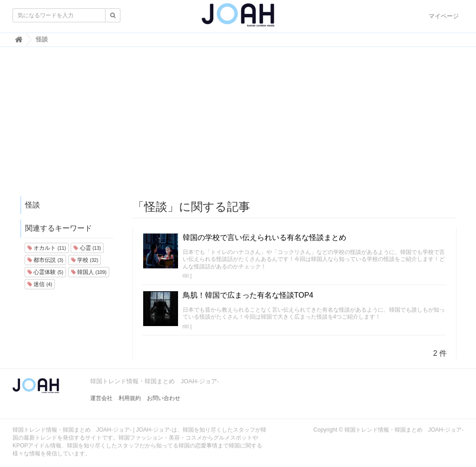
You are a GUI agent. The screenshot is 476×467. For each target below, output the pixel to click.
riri (186, 276)
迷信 (40, 284)
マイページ (444, 16)
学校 (85, 260)
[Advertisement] (238, 126)
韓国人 (89, 272)
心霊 (87, 248)
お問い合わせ (164, 398)
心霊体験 (45, 272)
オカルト (47, 248)
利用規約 (130, 398)
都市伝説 (45, 260)
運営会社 (101, 398)
